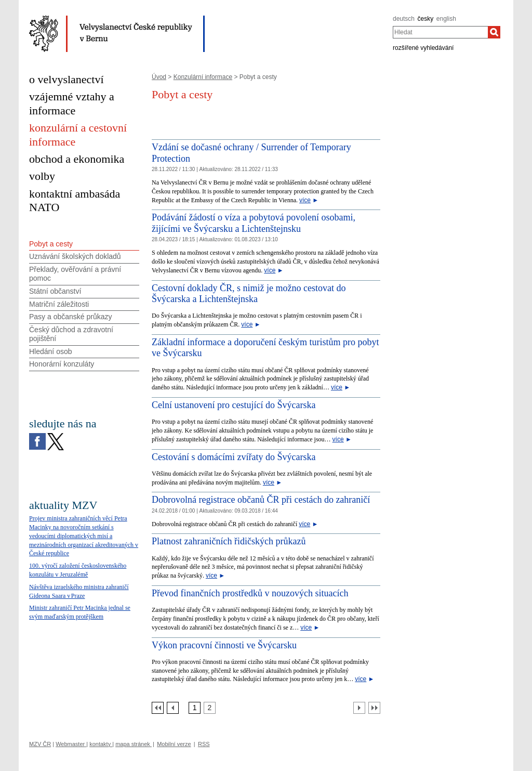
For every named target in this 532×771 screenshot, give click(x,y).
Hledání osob (51, 351)
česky (426, 19)
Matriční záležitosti (59, 304)
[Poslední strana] (374, 708)
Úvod (159, 77)
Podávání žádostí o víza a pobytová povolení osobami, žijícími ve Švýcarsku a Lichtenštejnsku (254, 223)
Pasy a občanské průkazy (71, 317)
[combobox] (440, 32)
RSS (204, 744)
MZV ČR (40, 744)
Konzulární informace (203, 77)
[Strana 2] (210, 708)
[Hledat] (494, 32)
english (446, 19)
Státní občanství (55, 291)
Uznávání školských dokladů (75, 256)
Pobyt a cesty (51, 244)
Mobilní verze (174, 744)
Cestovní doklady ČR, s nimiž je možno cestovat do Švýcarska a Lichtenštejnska (249, 294)
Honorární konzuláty (62, 364)
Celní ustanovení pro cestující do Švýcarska (234, 405)
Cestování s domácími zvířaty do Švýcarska (234, 457)
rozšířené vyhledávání (423, 48)
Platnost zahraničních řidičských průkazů (229, 541)
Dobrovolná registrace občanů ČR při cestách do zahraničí (261, 500)
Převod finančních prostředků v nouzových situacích (250, 593)
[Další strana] (359, 708)
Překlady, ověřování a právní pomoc (75, 274)
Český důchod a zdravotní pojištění (71, 334)
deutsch (404, 19)
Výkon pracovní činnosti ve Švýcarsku (224, 645)
